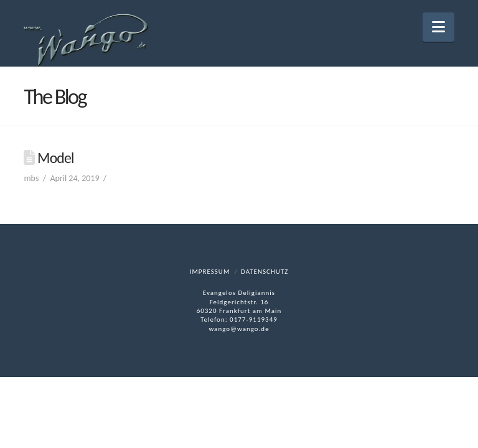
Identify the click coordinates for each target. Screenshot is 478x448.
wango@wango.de (239, 329)
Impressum (210, 272)
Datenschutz (265, 272)
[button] (438, 27)
